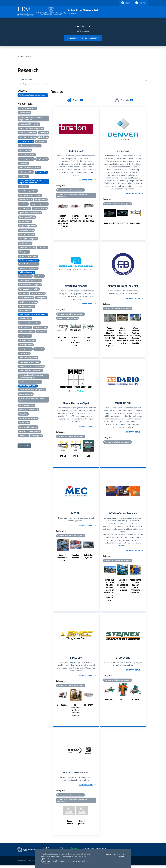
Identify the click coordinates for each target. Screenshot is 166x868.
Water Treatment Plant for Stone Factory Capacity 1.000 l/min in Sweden (123, 337)
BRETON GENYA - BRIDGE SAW (89, 219)
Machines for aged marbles (28, 257)
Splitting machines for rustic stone (30, 371)
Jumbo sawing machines (27, 248)
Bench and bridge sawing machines (31, 129)
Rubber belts (41, 332)
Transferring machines (26, 406)
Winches (23, 436)
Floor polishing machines (27, 226)
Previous (54, 215)
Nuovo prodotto (69, 825)
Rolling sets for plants (26, 332)
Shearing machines (25, 349)
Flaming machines (25, 222)
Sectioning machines (26, 345)
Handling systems (76, 558)
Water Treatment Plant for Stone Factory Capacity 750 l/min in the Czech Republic (110, 338)
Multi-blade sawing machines (29, 289)
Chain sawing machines (27, 155)
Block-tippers (43, 137)
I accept (122, 857)
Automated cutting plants (27, 109)
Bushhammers (41, 142)
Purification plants (25, 319)
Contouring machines (26, 172)
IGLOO (123, 701)
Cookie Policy (119, 854)
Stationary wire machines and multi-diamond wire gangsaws (31, 377)
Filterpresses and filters (27, 217)
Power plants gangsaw (26, 307)
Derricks (23, 187)
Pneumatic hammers (26, 298)
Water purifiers (24, 423)
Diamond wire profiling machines (30, 195)
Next (98, 215)
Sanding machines (25, 336)
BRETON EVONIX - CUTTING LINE (76, 219)
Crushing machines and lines (63, 559)
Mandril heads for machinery (29, 264)
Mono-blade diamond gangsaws (30, 281)
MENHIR (135, 701)
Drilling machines (41, 200)
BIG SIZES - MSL (88, 340)
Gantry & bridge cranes (27, 235)
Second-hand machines (27, 340)
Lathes (43, 248)
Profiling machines (25, 311)
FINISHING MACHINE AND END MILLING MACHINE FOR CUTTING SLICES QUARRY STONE (110, 592)
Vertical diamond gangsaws (28, 419)
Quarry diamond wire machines (29, 323)
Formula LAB (135, 224)
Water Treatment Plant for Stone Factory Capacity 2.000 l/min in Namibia (135, 337)
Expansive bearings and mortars (30, 213)
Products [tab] (124, 100)
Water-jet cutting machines (28, 427)
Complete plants (42, 159)
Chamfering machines (26, 159)
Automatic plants (24, 113)
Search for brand (26, 80)
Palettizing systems (89, 558)
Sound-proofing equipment (28, 358)
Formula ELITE (123, 224)
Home (20, 56)
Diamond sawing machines (28, 191)
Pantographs (23, 294)
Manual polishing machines (28, 269)
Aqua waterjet (110, 224)
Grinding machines (25, 243)
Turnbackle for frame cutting (28, 410)
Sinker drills (39, 349)
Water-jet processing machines (29, 432)
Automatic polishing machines (29, 124)
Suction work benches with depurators (32, 390)
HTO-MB (63, 457)
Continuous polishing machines (29, 168)
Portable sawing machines (28, 302)
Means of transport (25, 276)
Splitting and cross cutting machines (31, 367)
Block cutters (43, 133)
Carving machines (25, 150)
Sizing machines (24, 354)
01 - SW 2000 (63, 707)
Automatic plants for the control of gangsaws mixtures (30, 119)
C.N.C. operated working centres (30, 146)
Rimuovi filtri (24, 446)
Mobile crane (39, 276)
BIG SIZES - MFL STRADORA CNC (76, 343)
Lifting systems (24, 252)
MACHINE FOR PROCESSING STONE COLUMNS (123, 587)
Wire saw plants (36, 436)
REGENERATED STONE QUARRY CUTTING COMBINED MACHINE (135, 588)
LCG (88, 457)
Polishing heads (41, 298)
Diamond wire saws (25, 200)
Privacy (108, 854)
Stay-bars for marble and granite (30, 382)
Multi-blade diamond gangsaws (30, 285)
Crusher (23, 177)
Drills (23, 204)
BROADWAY (110, 701)
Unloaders (23, 414)
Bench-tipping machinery (27, 133)
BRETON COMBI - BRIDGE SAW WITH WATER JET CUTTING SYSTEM (63, 223)
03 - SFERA (89, 707)
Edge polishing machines (39, 204)
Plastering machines (38, 294)
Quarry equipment (25, 327)
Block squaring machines (27, 137)
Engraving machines (40, 209)
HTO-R (76, 457)
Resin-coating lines (40, 327)
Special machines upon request (29, 362)
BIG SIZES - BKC (63, 340)
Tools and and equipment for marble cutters (31, 400)
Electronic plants (24, 209)
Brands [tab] (75, 100)
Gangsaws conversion (26, 230)
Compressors (23, 164)
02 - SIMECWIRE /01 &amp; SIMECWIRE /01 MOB (76, 712)
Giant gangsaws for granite (28, 239)
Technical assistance (26, 394)
